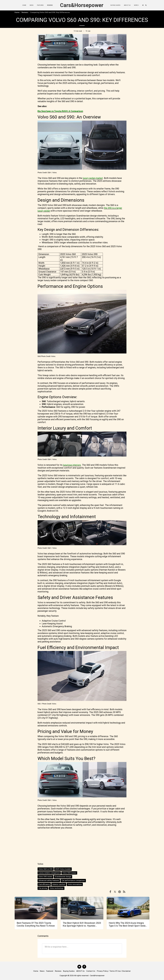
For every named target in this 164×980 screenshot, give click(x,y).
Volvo (40, 864)
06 (65, 901)
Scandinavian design (63, 877)
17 (111, 901)
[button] (143, 5)
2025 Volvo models (63, 869)
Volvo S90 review (45, 877)
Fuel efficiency (44, 884)
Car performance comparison (73, 880)
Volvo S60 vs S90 (46, 869)
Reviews (25, 12)
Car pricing (43, 888)
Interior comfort (59, 884)
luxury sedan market (93, 178)
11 (19, 901)
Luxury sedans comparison (49, 873)
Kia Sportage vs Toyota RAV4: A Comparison (60, 111)
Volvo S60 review (69, 873)
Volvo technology (57, 888)
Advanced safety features (49, 880)
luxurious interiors (72, 465)
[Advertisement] (82, 846)
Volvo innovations (75, 884)
